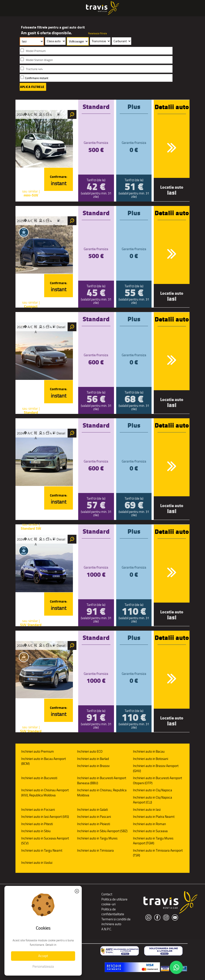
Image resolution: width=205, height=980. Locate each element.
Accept (43, 956)
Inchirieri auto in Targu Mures (97, 838)
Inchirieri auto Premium (38, 751)
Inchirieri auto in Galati (92, 810)
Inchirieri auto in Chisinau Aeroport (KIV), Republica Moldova (45, 793)
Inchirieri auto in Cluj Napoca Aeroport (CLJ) (153, 800)
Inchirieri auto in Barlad (93, 759)
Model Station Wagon (39, 60)
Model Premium (36, 51)
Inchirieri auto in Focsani (38, 810)
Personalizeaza (43, 966)
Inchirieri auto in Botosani (151, 759)
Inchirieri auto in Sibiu (36, 831)
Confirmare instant (37, 78)
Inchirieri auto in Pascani (94, 817)
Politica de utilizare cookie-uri (114, 902)
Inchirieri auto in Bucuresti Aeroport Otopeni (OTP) (158, 780)
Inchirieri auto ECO (90, 751)
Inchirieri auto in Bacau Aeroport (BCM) (44, 761)
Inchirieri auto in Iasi (147, 810)
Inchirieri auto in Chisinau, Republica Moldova (102, 793)
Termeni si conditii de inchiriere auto (116, 922)
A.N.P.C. (107, 929)
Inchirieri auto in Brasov (93, 766)
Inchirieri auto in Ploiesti (94, 824)
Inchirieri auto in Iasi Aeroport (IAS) (45, 817)
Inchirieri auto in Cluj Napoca (153, 790)
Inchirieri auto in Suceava (150, 831)
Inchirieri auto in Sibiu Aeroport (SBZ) (102, 831)
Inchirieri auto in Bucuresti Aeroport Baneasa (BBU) (102, 780)
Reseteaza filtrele (98, 33)
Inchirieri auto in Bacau (149, 751)
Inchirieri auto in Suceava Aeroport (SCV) (45, 841)
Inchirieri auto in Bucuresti (39, 778)
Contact (107, 894)
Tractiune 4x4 (34, 69)
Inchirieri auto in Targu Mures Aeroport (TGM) (153, 841)
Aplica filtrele (32, 87)
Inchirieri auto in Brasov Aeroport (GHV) (156, 768)
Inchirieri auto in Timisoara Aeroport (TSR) (158, 853)
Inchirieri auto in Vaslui (37, 863)
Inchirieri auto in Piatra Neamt (154, 817)
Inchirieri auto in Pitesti (37, 824)
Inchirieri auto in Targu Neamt (42, 850)
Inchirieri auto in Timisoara (95, 850)
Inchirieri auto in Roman (149, 824)
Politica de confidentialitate (113, 912)
